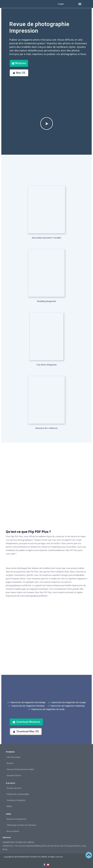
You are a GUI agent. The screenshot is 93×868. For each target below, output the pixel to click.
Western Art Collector (47, 428)
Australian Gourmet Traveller (46, 238)
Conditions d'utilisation (16, 800)
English (61, 4)
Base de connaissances (16, 819)
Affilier (9, 806)
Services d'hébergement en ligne (20, 769)
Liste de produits (14, 757)
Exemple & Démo (14, 775)
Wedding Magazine (46, 301)
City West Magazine (46, 365)
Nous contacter (13, 831)
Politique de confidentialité (18, 794)
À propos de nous (14, 788)
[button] (80, 4)
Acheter (10, 763)
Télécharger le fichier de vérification (22, 825)
